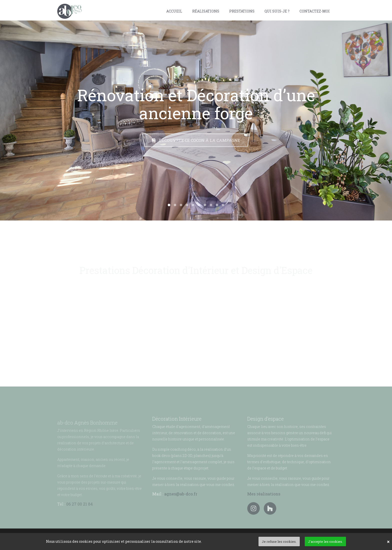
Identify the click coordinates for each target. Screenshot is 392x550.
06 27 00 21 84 (79, 512)
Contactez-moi (315, 11)
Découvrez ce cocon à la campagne (196, 140)
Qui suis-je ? (277, 11)
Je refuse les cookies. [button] (279, 541)
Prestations (242, 11)
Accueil (174, 11)
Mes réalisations (264, 502)
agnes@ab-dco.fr (181, 502)
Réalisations (206, 11)
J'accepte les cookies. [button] (325, 541)
